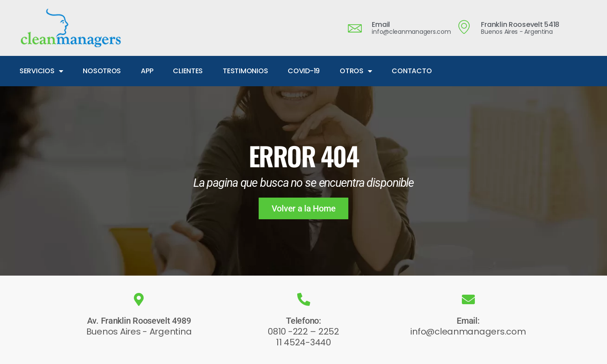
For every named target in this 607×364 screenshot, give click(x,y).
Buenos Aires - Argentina (139, 331)
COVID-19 (304, 71)
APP (147, 71)
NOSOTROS (102, 71)
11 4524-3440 (303, 342)
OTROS (356, 71)
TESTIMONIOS (245, 71)
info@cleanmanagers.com (468, 331)
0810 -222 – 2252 (303, 331)
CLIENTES (188, 71)
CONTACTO (412, 71)
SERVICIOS (41, 71)
